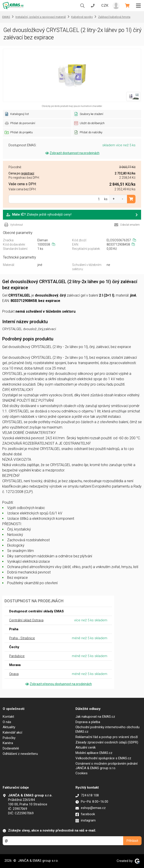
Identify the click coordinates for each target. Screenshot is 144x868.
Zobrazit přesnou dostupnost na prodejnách (58, 684)
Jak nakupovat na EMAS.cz (95, 717)
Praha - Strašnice (22, 638)
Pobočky (9, 738)
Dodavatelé (11, 748)
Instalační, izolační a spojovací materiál (41, 17)
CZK (105, 5)
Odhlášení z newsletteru (20, 754)
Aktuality (9, 727)
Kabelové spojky (82, 17)
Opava (14, 674)
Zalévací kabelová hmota (114, 17)
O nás (7, 722)
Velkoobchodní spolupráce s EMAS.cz (103, 758)
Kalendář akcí (12, 732)
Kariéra (8, 743)
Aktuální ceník (86, 747)
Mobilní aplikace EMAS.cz (94, 753)
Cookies (82, 773)
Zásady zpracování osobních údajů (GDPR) (107, 742)
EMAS (6, 17)
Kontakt (8, 717)
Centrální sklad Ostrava (26, 620)
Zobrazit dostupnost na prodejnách (72, 153)
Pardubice (17, 656)
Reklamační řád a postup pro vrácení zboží (107, 737)
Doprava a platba (88, 722)
